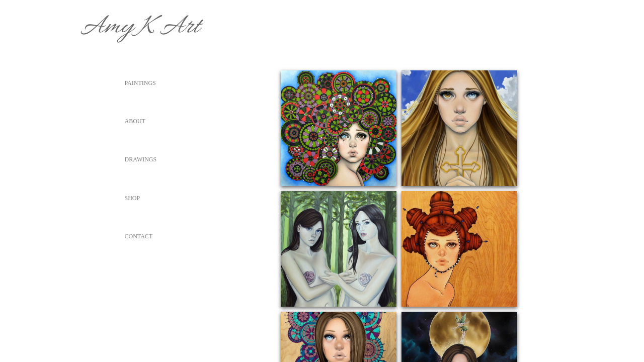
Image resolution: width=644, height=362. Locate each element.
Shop (133, 198)
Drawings (141, 159)
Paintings (140, 83)
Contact (139, 236)
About (135, 121)
